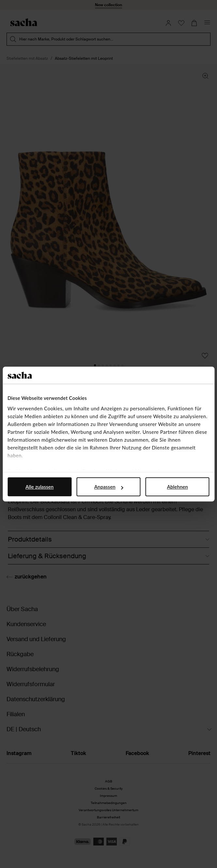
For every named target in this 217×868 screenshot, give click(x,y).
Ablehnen (178, 487)
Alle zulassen (39, 487)
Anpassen (109, 487)
